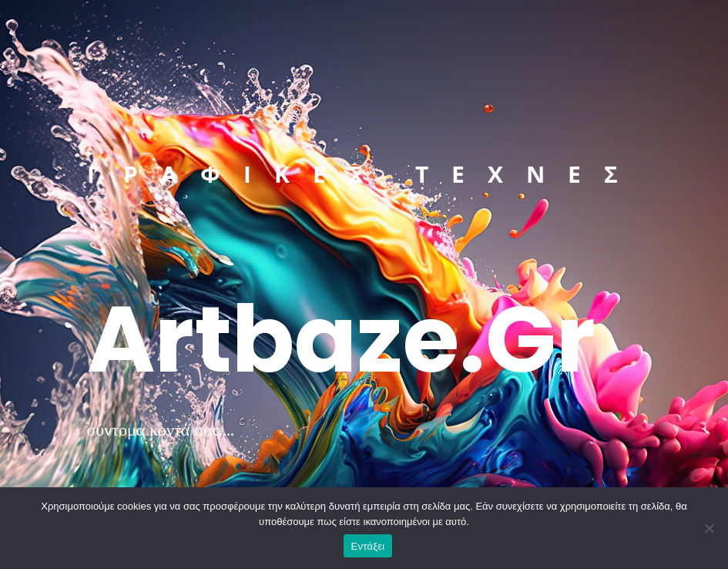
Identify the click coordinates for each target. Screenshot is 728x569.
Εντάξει (368, 546)
